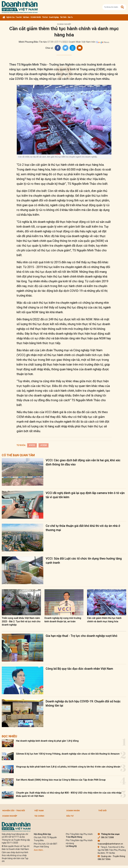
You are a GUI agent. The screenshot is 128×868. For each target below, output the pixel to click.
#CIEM (44, 445)
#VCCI (32, 445)
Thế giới (45, 17)
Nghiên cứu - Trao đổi (14, 17)
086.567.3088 (106, 837)
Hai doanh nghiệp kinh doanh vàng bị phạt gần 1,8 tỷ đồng (47, 741)
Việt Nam (26, 17)
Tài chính (63, 17)
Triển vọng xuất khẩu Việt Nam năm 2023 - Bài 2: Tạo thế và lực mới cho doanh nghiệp (21, 621)
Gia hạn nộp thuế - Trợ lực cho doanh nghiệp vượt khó (82, 636)
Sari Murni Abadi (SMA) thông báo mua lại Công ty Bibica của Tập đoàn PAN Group (61, 780)
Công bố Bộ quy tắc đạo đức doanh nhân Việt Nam (79, 669)
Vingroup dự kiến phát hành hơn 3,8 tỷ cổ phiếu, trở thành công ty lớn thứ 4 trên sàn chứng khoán (68, 767)
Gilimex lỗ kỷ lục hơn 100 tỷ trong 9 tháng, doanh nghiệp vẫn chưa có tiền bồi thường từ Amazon (68, 754)
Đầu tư (70, 17)
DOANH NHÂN (36, 17)
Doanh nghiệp (54, 17)
